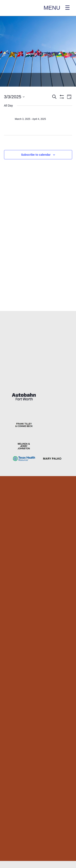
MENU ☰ (57, 8)
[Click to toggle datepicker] (14, 97)
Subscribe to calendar (36, 155)
